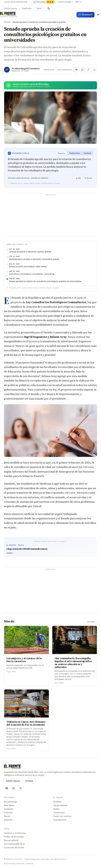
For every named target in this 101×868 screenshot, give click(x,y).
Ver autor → (92, 622)
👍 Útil (78, 178)
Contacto (29, 781)
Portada (7, 22)
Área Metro (9, 805)
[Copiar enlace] (88, 70)
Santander (9, 809)
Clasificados (27, 8)
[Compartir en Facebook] (76, 70)
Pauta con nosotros (62, 816)
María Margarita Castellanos (27, 69)
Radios (56, 809)
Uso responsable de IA (14, 844)
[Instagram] (14, 788)
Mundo (7, 816)
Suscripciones (60, 820)
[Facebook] (7, 788)
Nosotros (57, 802)
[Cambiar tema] (49, 8)
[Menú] (98, 15)
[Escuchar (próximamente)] (94, 70)
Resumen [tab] (61, 153)
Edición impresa (10, 8)
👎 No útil (88, 178)
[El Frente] (9, 15)
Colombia (8, 813)
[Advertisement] (50, 216)
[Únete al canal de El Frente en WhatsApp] (50, 85)
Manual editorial (11, 840)
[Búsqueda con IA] (86, 15)
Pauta (39, 8)
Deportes (8, 820)
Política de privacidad (14, 837)
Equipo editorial (60, 805)
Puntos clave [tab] (74, 153)
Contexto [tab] (87, 153)
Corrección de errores (14, 847)
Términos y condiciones (15, 833)
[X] (20, 788)
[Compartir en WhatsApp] (82, 70)
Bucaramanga (10, 802)
